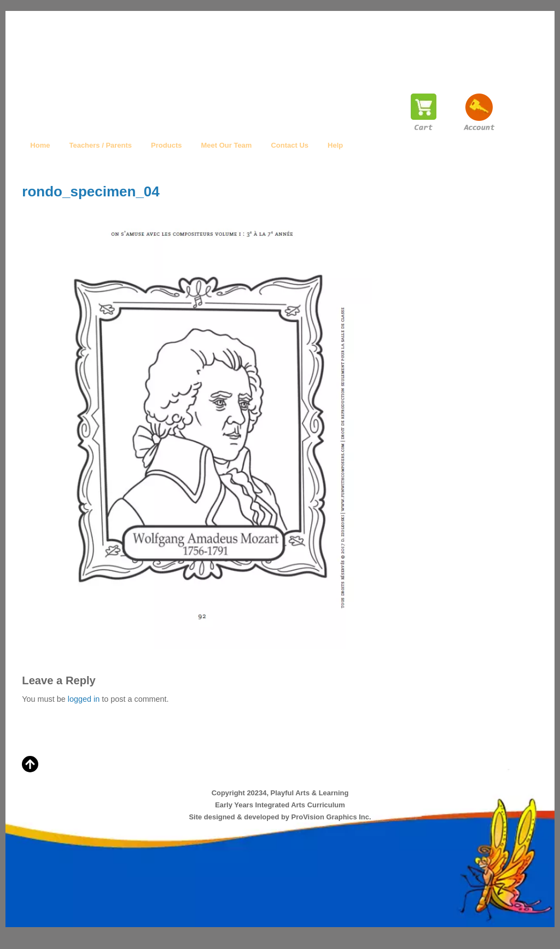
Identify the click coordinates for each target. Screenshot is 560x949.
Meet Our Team (226, 145)
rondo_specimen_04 (91, 191)
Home (40, 145)
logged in (84, 699)
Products (166, 145)
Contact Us (290, 145)
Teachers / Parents (100, 145)
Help (335, 145)
